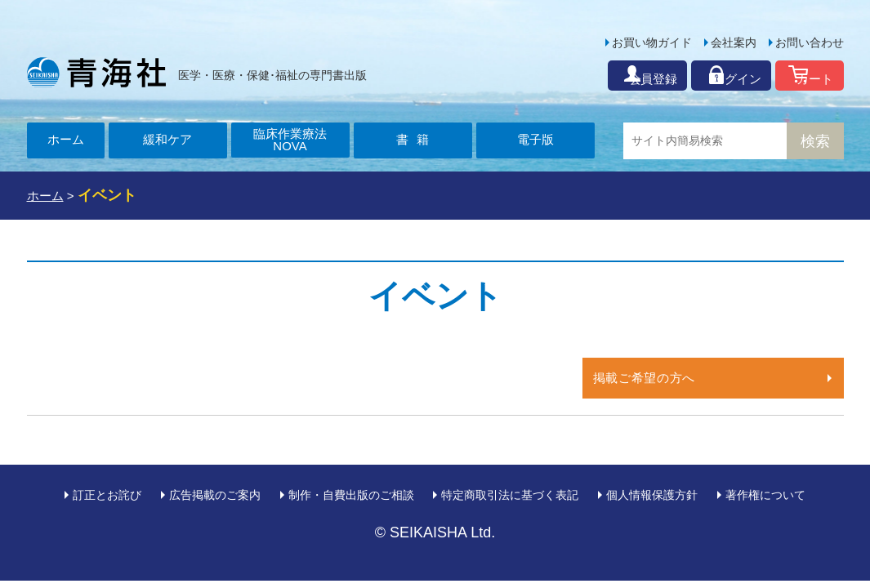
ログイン (705, 76)
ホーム (65, 141)
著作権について (765, 495)
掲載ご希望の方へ (647, 378)
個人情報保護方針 (652, 495)
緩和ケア (167, 141)
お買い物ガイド (652, 42)
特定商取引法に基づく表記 (510, 495)
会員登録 (596, 76)
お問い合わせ (810, 42)
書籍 (419, 141)
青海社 (96, 72)
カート (807, 76)
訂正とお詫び (107, 495)
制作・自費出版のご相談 (351, 495)
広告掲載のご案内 (215, 495)
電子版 (535, 141)
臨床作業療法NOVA (290, 141)
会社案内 (734, 42)
